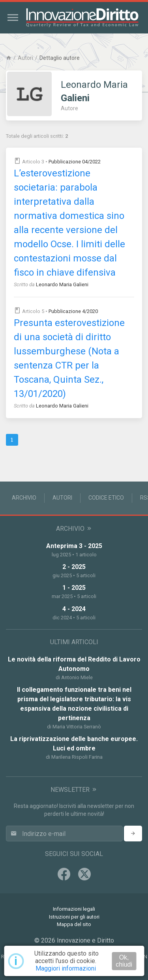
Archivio (24, 498)
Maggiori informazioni (66, 968)
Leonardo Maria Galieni (62, 284)
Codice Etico (106, 498)
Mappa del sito (74, 924)
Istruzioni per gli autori (74, 917)
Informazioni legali (74, 909)
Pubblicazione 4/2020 (73, 311)
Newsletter (74, 790)
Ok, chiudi (124, 961)
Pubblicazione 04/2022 (75, 162)
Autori (25, 58)
